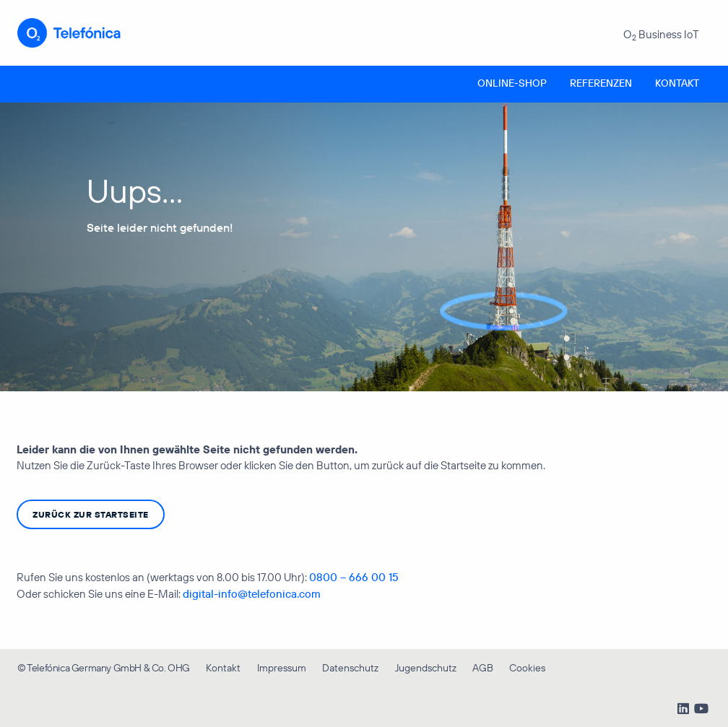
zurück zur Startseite (91, 514)
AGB (483, 668)
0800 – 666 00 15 (354, 577)
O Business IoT (661, 35)
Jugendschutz (426, 668)
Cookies (527, 668)
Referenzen (601, 83)
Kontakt (677, 83)
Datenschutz (350, 668)
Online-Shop (512, 83)
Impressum (282, 668)
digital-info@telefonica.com (252, 594)
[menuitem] (512, 84)
